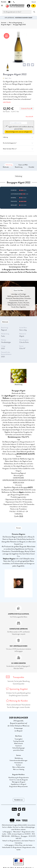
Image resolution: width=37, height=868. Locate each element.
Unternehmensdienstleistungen (18, 760)
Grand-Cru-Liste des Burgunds (19, 780)
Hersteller (31, 167)
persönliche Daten (18, 750)
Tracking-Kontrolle (19, 741)
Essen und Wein (23, 165)
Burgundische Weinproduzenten (19, 786)
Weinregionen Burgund (19, 782)
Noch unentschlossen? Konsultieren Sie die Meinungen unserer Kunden (19, 706)
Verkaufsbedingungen (19, 748)
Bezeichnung (19, 167)
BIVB (21, 516)
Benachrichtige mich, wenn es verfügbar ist (18, 132)
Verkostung (9, 165)
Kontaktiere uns (19, 800)
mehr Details (7, 102)
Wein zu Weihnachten (19, 767)
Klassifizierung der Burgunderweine (19, 777)
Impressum (18, 746)
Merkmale (6, 167)
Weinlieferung (19, 758)
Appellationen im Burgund (18, 784)
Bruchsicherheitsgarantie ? (18, 143)
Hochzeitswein (19, 763)
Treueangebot (19, 739)
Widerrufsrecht (18, 743)
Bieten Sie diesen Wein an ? (18, 149)
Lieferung (18, 137)
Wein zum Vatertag (19, 769)
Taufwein (18, 765)
